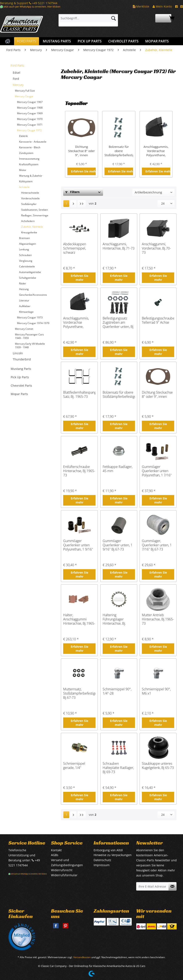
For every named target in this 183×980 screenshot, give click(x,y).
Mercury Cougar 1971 (30, 125)
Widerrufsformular (64, 875)
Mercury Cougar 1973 (30, 317)
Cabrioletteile (27, 266)
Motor (23, 170)
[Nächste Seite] (73, 204)
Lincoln (18, 353)
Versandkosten (82, 957)
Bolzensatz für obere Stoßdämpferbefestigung (119, 151)
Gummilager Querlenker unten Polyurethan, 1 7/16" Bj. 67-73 (157, 471)
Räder (23, 283)
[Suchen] (114, 18)
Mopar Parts (19, 394)
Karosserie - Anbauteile (33, 142)
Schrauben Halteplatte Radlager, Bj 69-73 (118, 768)
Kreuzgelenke (29, 232)
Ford (16, 79)
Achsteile (24, 187)
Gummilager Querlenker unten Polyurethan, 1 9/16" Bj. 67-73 (78, 545)
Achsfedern (28, 221)
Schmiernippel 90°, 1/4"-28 (117, 691)
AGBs (55, 855)
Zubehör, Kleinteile (32, 227)
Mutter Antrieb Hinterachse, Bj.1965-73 (158, 619)
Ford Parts (17, 65)
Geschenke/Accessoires (33, 295)
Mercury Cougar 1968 (30, 108)
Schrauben (25, 255)
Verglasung (26, 261)
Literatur (24, 300)
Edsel (17, 73)
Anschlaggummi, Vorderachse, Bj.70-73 (156, 248)
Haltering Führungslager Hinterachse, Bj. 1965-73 (114, 619)
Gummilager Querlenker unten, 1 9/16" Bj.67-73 (118, 545)
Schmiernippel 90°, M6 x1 (156, 691)
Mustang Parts (21, 369)
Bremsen (24, 238)
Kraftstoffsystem (29, 164)
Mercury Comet (24, 329)
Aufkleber (25, 306)
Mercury (18, 85)
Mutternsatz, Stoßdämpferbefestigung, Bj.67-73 (79, 693)
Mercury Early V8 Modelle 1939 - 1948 (30, 345)
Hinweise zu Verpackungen (113, 855)
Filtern (72, 192)
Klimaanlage (26, 312)
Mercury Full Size (25, 91)
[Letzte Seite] (82, 204)
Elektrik (23, 136)
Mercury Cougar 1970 (30, 119)
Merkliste (141, 6)
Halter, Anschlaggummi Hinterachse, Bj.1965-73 (79, 619)
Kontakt (56, 850)
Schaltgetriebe (28, 278)
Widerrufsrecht (62, 870)
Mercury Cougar (24, 96)
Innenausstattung (29, 159)
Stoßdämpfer (29, 204)
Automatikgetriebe (30, 272)
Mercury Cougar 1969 (30, 113)
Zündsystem (26, 153)
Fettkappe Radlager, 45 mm (118, 469)
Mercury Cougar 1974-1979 (33, 323)
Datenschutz (102, 860)
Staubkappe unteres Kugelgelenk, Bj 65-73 (158, 766)
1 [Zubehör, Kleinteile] (66, 203)
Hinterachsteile (30, 193)
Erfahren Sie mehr (83, 171)
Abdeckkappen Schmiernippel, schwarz (75, 248)
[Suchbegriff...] (88, 18)
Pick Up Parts (20, 377)
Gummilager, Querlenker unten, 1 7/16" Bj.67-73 (157, 545)
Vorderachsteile (30, 198)
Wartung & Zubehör (31, 176)
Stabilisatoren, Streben (35, 210)
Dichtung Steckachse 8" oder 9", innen (82, 151)
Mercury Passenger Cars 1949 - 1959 (29, 336)
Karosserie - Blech (30, 147)
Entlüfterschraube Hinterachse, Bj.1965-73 (79, 471)
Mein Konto (162, 6)
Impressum (102, 865)
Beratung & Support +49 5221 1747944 (29, 3)
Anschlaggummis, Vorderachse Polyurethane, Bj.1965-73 (156, 151)
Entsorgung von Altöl (108, 850)
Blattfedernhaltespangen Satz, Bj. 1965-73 (79, 395)
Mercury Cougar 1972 (29, 130)
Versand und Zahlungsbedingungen (67, 862)
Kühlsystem (26, 181)
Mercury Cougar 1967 (30, 102)
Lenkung (24, 249)
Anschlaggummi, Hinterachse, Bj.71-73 (119, 246)
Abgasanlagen (27, 244)
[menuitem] (88, 20)
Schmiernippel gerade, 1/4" (74, 766)
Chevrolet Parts (21, 386)
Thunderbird (22, 359)
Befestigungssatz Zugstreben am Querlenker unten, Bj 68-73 (118, 322)
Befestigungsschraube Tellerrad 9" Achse (158, 320)
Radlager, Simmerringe (35, 215)
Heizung (24, 289)
